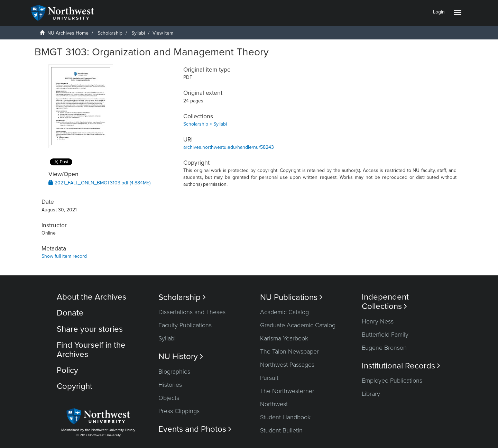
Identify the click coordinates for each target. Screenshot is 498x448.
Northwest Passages (287, 365)
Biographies (174, 372)
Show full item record (64, 256)
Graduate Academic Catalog (298, 325)
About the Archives (91, 297)
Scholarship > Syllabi (205, 124)
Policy (67, 370)
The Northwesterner (287, 391)
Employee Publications (392, 381)
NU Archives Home (68, 33)
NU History (181, 356)
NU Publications (291, 297)
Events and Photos (195, 429)
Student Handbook (285, 417)
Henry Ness (378, 321)
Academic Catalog (284, 312)
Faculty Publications (185, 325)
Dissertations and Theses (192, 312)
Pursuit (269, 378)
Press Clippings (179, 411)
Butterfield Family (385, 335)
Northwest (274, 404)
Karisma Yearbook (284, 338)
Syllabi (138, 33)
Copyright (75, 386)
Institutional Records (401, 366)
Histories (170, 385)
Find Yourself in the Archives (91, 350)
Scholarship (110, 33)
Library (371, 394)
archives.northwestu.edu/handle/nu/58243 (229, 147)
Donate (70, 313)
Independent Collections (385, 302)
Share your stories (90, 329)
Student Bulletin (281, 430)
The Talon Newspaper (289, 351)
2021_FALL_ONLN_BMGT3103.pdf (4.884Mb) (99, 183)
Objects (169, 398)
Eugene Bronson (384, 348)
